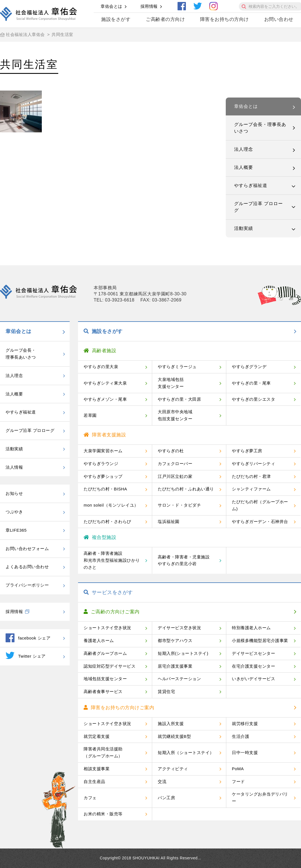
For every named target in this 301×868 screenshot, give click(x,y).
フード (238, 781)
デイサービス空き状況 (179, 628)
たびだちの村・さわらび (107, 521)
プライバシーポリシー (27, 585)
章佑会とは (111, 6)
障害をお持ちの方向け (224, 19)
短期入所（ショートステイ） (186, 752)
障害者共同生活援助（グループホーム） (103, 752)
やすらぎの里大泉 (101, 367)
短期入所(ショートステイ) (183, 653)
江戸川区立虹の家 (175, 476)
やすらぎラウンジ (101, 464)
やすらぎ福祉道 (251, 185)
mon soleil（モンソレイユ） (111, 505)
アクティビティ (173, 769)
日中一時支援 (245, 752)
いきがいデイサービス (253, 679)
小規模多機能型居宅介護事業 (260, 640)
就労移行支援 (245, 724)
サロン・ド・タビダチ (179, 505)
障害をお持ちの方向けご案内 (119, 708)
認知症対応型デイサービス (110, 666)
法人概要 (244, 167)
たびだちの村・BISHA (105, 489)
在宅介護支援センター (253, 666)
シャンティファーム (251, 489)
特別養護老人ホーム (251, 628)
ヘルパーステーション (179, 679)
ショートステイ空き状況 (107, 628)
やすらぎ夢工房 (247, 451)
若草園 (90, 415)
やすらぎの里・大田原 (179, 399)
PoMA (238, 769)
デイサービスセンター (253, 653)
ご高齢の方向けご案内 (112, 612)
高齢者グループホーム (105, 653)
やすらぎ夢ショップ (103, 476)
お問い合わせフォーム (27, 549)
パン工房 (166, 798)
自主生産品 (94, 781)
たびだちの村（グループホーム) (260, 505)
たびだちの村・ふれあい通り (186, 489)
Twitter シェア (26, 655)
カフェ (90, 798)
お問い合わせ (279, 19)
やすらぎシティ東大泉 (105, 383)
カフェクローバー (175, 464)
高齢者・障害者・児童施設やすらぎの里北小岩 (184, 560)
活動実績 (244, 228)
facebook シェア (28, 638)
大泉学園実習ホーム (103, 451)
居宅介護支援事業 (175, 666)
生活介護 (241, 736)
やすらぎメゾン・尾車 (105, 399)
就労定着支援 (97, 736)
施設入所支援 (171, 724)
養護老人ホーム (99, 640)
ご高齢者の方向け (165, 19)
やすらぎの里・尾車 (251, 383)
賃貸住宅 (166, 691)
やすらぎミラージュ (177, 367)
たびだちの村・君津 (251, 476)
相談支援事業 (97, 769)
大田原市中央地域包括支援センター (175, 415)
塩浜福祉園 (169, 521)
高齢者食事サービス (103, 691)
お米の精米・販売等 (103, 814)
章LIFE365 (16, 530)
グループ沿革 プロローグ (258, 207)
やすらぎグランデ (249, 367)
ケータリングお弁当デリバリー (260, 798)
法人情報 (14, 467)
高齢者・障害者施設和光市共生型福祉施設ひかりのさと (112, 560)
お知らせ (14, 493)
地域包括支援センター (105, 679)
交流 (162, 781)
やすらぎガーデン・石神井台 (260, 521)
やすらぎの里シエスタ (253, 399)
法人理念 (244, 149)
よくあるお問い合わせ (27, 567)
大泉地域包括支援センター (171, 383)
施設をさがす (116, 19)
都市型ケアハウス (175, 640)
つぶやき (14, 512)
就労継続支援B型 (174, 736)
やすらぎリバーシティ (253, 464)
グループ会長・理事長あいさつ (260, 128)
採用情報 (149, 6)
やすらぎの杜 (171, 451)
